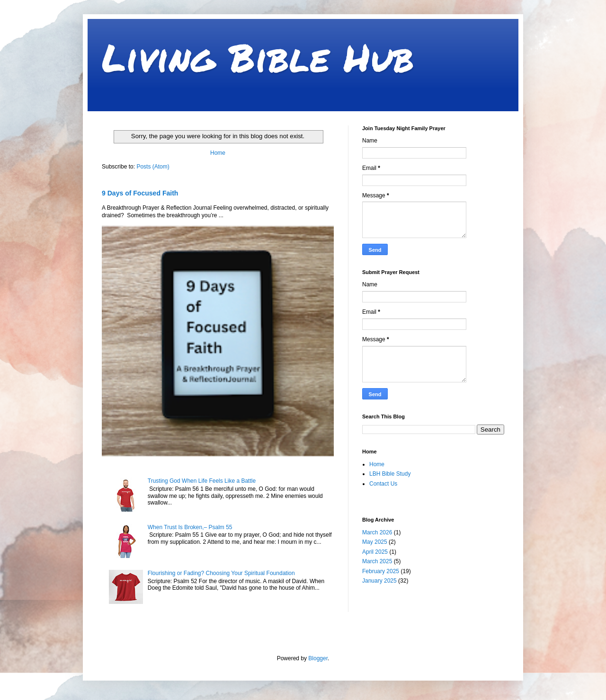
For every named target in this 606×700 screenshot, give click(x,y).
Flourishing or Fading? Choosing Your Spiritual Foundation (221, 573)
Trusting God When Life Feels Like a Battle (202, 481)
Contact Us (383, 484)
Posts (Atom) (153, 167)
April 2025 (375, 552)
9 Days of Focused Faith (140, 193)
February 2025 (381, 571)
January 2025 (379, 581)
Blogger (318, 658)
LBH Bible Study (390, 474)
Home (218, 153)
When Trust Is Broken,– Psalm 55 (190, 527)
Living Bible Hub (258, 57)
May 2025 (375, 542)
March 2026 (377, 532)
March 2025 (377, 561)
